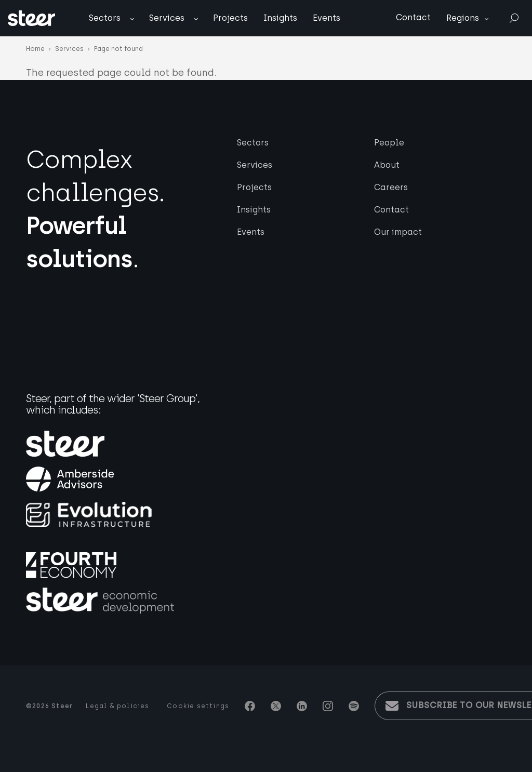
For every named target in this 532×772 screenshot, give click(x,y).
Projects (230, 18)
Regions (463, 18)
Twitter (276, 706)
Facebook (250, 706)
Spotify (354, 706)
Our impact (398, 232)
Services (167, 18)
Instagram (328, 706)
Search (514, 18)
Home (35, 49)
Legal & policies (117, 706)
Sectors (105, 18)
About (387, 165)
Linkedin (302, 706)
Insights (280, 18)
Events (327, 18)
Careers (391, 187)
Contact (413, 17)
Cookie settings (198, 706)
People (389, 143)
